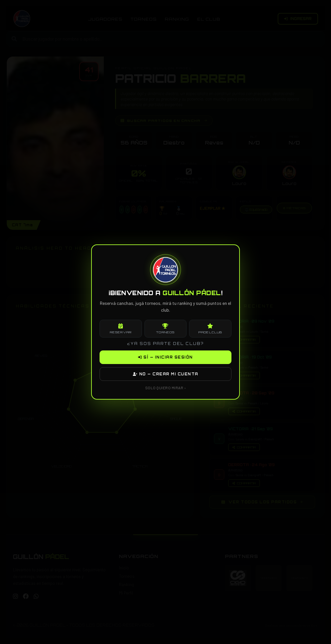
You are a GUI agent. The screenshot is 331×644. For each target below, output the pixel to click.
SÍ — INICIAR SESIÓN (165, 357)
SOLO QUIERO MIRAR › (166, 388)
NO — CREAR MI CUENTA (166, 374)
